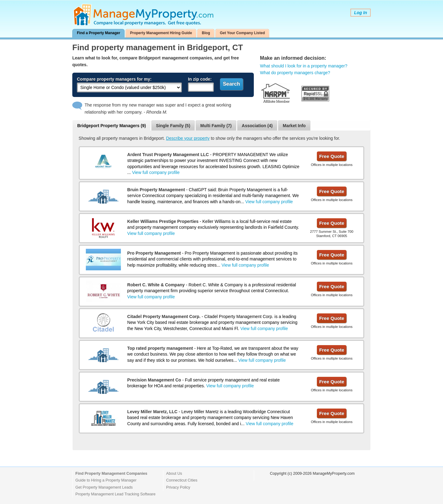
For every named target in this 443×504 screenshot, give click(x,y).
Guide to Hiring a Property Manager (106, 480)
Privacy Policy (178, 487)
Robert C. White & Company (156, 285)
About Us (174, 474)
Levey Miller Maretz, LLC (152, 412)
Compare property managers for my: (114, 79)
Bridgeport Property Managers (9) (112, 126)
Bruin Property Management (156, 190)
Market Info (294, 126)
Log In (361, 13)
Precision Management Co (154, 380)
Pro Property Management (154, 253)
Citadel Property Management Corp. (164, 317)
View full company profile (156, 172)
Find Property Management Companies (111, 474)
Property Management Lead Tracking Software (115, 494)
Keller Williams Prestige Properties (163, 221)
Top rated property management (160, 348)
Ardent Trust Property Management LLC (168, 155)
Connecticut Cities (182, 480)
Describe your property (188, 138)
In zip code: (200, 79)
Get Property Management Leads (104, 487)
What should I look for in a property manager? (304, 66)
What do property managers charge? (295, 73)
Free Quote (331, 156)
